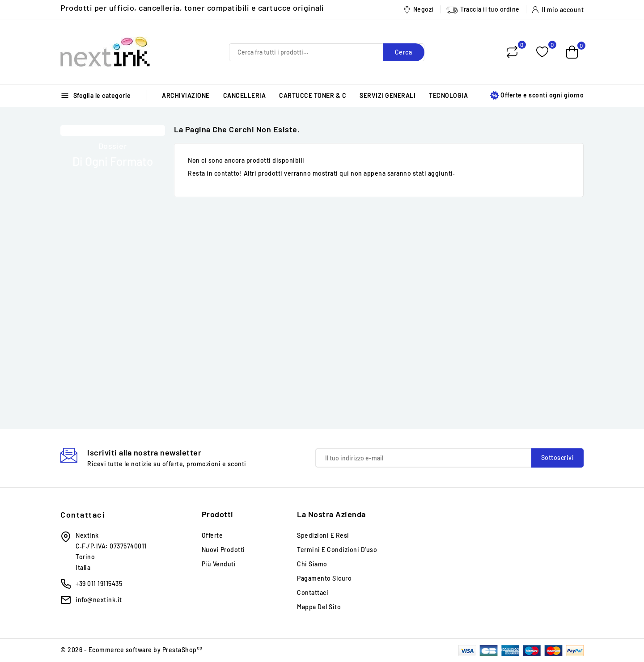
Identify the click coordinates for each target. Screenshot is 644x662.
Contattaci (83, 514)
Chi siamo (312, 564)
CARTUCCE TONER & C (313, 95)
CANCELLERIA (245, 95)
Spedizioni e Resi (323, 535)
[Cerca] (327, 52)
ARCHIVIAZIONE (186, 95)
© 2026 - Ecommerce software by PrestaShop (131, 650)
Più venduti (219, 564)
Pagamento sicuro (324, 578)
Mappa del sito (319, 607)
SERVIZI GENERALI (388, 95)
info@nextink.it (99, 600)
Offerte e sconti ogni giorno (537, 95)
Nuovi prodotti (223, 550)
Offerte (212, 535)
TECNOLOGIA (448, 95)
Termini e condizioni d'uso (337, 550)
